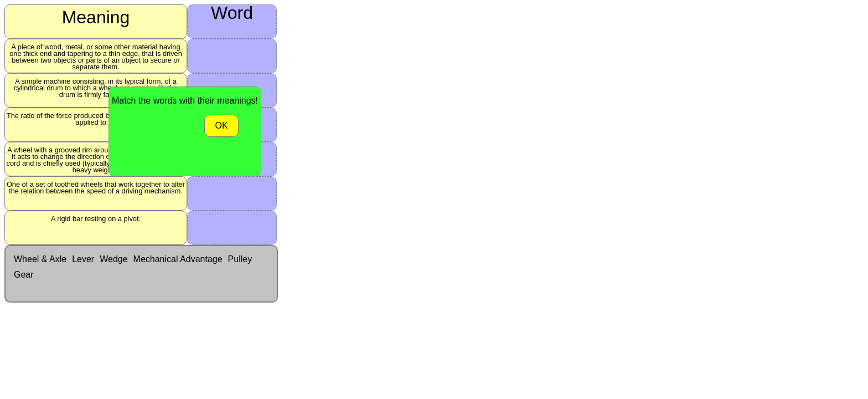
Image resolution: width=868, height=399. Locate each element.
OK (221, 126)
